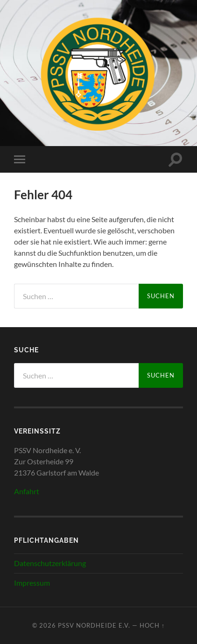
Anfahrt (27, 491)
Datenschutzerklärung (50, 563)
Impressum (32, 583)
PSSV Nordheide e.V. (94, 625)
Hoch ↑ (152, 625)
